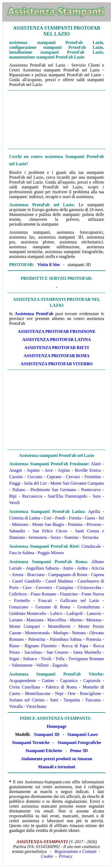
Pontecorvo (91, 490)
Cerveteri (44, 588)
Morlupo (61, 633)
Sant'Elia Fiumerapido (67, 496)
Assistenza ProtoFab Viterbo (57, 364)
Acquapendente (23, 681)
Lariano (16, 620)
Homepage (57, 726)
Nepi (59, 693)
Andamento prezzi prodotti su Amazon (57, 759)
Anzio (68, 568)
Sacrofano (33, 652)
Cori (48, 518)
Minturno (20, 524)
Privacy (65, 856)
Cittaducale (91, 546)
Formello (22, 600)
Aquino (33, 470)
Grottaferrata (89, 607)
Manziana (35, 620)
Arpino (64, 470)
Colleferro (18, 594)
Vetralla (16, 706)
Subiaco (30, 659)
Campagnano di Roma (68, 575)
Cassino (16, 477)
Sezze (56, 537)
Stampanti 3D (47, 734)
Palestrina (37, 639)
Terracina (90, 537)
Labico (56, 613)
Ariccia (98, 568)
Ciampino (65, 588)
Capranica (69, 681)
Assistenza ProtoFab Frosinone (56, 331)
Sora (97, 496)
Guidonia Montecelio (28, 613)
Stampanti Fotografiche (79, 743)
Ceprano (54, 477)
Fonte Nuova (93, 594)
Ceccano (35, 477)
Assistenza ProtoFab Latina (56, 340)
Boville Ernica (88, 470)
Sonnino (71, 537)
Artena (18, 575)
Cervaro (73, 477)
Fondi (60, 518)
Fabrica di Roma (61, 687)
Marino (76, 620)
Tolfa (60, 659)
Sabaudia (17, 531)
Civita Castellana (25, 687)
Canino (48, 681)
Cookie (47, 856)
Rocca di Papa (75, 646)
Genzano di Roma (53, 607)
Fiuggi (15, 483)
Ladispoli (75, 613)
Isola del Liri (35, 483)
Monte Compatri (25, 626)
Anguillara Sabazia (42, 568)
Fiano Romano (44, 594)
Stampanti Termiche (31, 743)
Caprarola (92, 681)
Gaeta (90, 518)
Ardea (82, 568)
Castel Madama (59, 581)
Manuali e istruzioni (57, 767)
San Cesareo (57, 652)
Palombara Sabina (66, 639)
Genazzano (19, 607)
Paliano (19, 490)
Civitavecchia (89, 588)
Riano (14, 646)
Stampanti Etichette (44, 751)
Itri (101, 518)
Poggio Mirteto (51, 553)
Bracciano (36, 575)
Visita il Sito (49, 265)
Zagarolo (60, 665)
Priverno (94, 524)
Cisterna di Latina (25, 518)
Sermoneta (38, 537)
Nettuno (79, 633)
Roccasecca (32, 496)
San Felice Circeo (50, 531)
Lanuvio (94, 613)
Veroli (14, 503)
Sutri (54, 700)
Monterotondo (37, 633)
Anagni (15, 470)
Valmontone (22, 665)
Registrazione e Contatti (75, 851)
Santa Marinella (87, 652)
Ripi (13, 496)
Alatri (96, 464)
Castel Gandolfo (26, 581)
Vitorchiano (36, 706)
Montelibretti (59, 626)
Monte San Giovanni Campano (77, 483)
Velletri (42, 665)
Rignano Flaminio (41, 646)
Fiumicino (69, 594)
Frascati (45, 600)
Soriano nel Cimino (27, 700)
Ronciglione (91, 693)
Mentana (94, 620)
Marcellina (56, 620)
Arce (49, 470)
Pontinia (75, 524)
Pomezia (94, 639)
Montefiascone (38, 693)
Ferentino (93, 477)
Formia (75, 518)
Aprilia (94, 511)
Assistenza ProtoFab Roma (57, 356)
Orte (72, 693)
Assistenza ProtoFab (34, 314)
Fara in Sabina (22, 553)
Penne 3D (79, 751)
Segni (14, 659)
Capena (98, 575)
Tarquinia (72, 700)
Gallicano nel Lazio (80, 600)
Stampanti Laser (83, 734)
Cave (27, 588)
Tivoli (46, 659)
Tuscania (93, 700)
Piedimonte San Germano (53, 490)
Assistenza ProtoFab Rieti (56, 348)
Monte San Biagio (48, 524)
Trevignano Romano (86, 659)
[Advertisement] (57, 120)
